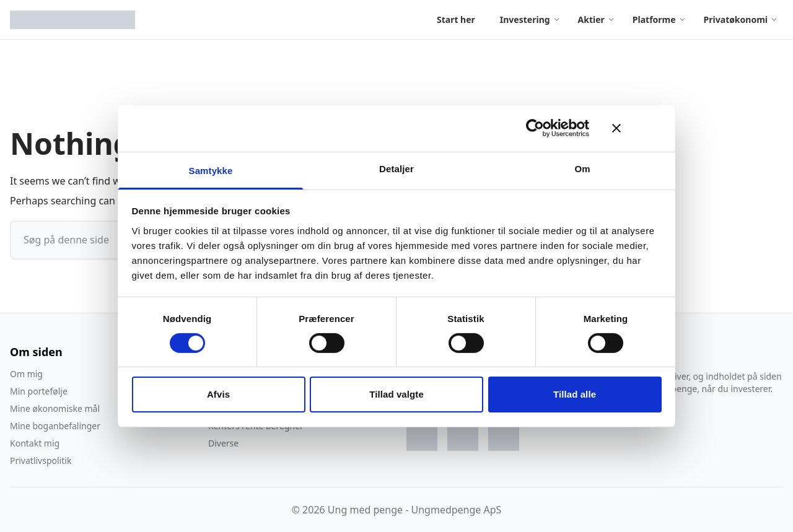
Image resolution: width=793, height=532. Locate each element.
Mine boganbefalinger (55, 426)
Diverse (223, 443)
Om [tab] (582, 168)
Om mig (26, 374)
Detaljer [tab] (396, 168)
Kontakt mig (35, 443)
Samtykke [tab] (211, 170)
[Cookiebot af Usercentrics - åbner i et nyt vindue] (535, 128)
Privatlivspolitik (41, 460)
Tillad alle (575, 394)
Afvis (218, 394)
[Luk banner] (637, 128)
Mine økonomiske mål (55, 408)
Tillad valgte (396, 394)
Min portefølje (39, 391)
